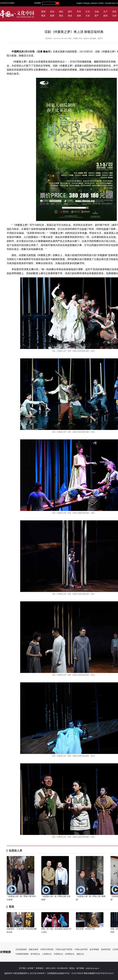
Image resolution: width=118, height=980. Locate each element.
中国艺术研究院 (47, 949)
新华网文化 (35, 954)
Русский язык (110, 3)
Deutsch (94, 3)
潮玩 (61, 12)
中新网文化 (58, 954)
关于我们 (23, 968)
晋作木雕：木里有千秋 (85, 929)
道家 (79, 16)
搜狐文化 (80, 954)
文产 (105, 12)
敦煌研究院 (106, 949)
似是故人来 (15, 851)
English (79, 3)
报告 (114, 12)
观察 (52, 16)
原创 (52, 12)
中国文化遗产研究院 (64, 949)
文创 (88, 16)
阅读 (70, 16)
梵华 (79, 12)
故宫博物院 (94, 949)
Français (87, 3)
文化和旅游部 (21, 949)
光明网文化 (70, 954)
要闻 (43, 12)
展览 (61, 16)
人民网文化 (47, 954)
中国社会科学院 (81, 949)
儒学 (70, 12)
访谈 (114, 16)
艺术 (88, 12)
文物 (97, 12)
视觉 (43, 16)
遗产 (97, 16)
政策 (105, 16)
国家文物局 (34, 949)
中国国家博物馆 (22, 954)
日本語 (101, 3)
